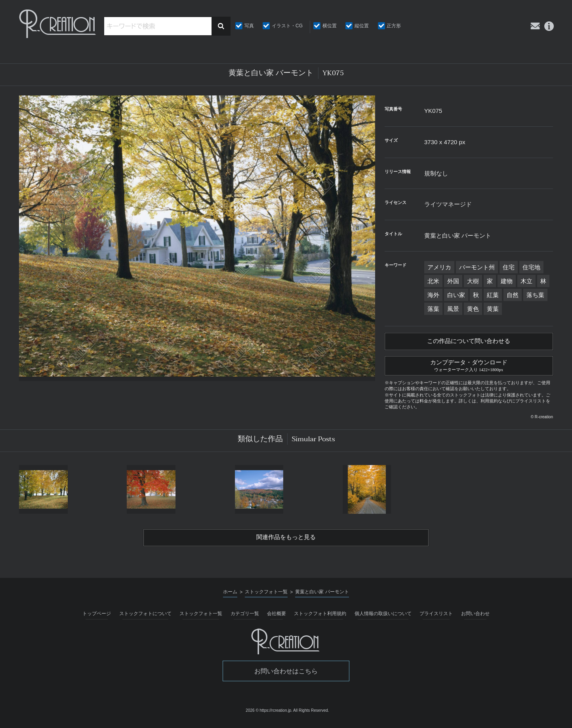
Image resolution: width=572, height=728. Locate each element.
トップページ (97, 617)
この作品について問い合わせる (469, 342)
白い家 (456, 295)
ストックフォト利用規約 (320, 617)
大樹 (473, 281)
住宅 (509, 267)
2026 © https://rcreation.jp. (269, 714)
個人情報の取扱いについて (383, 617)
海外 (433, 295)
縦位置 (362, 26)
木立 (526, 281)
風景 (453, 309)
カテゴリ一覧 (245, 617)
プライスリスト (436, 617)
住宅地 (531, 267)
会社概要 (276, 617)
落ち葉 (535, 295)
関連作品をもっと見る (286, 541)
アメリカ (439, 267)
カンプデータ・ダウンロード (469, 367)
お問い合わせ (475, 617)
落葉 (433, 309)
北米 (433, 281)
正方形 (394, 26)
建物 (507, 281)
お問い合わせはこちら (286, 675)
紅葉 (493, 295)
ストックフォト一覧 (201, 617)
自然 (513, 295)
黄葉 (493, 309)
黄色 (473, 309)
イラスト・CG (287, 26)
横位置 (330, 26)
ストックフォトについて (145, 617)
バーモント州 (477, 267)
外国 (453, 281)
